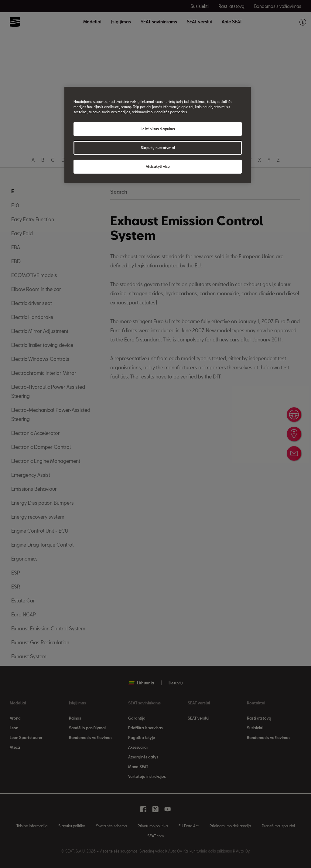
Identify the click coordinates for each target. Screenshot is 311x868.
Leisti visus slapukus (158, 129)
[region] (158, 135)
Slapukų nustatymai (158, 148)
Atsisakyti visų (158, 166)
